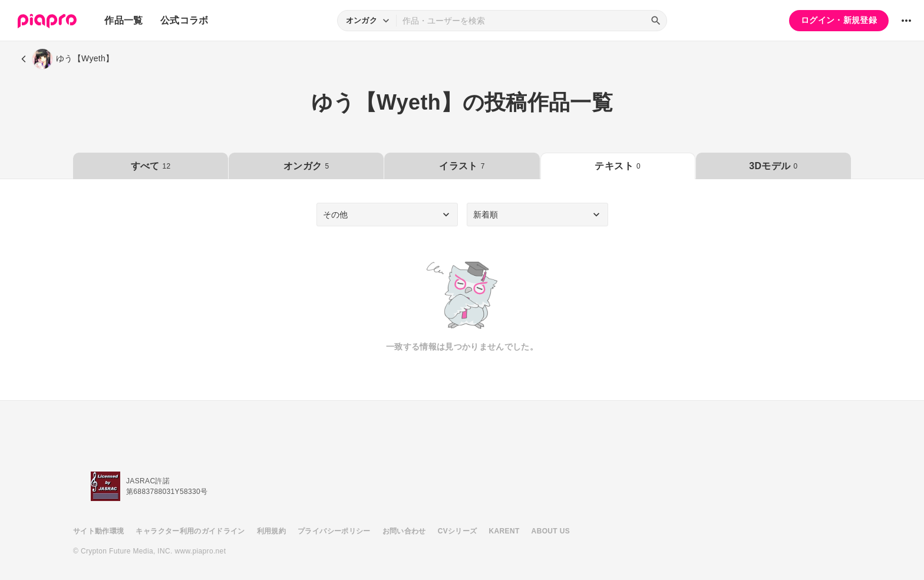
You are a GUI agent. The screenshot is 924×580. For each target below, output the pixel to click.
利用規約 (271, 531)
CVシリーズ (458, 531)
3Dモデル (773, 166)
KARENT (504, 531)
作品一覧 (123, 20)
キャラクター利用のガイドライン (190, 531)
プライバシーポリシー (334, 531)
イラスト (462, 166)
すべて (151, 166)
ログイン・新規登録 (839, 20)
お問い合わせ (404, 531)
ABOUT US (551, 531)
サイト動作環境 (98, 531)
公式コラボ (184, 20)
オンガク (306, 166)
